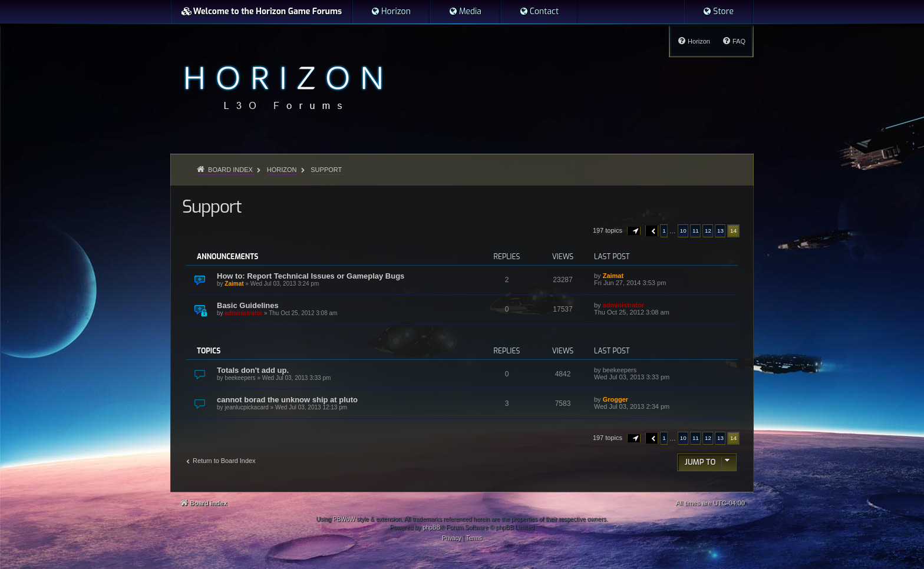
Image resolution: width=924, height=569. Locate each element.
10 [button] (683, 231)
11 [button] (696, 231)
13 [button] (720, 231)
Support (212, 207)
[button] (634, 231)
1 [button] (664, 231)
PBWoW (344, 519)
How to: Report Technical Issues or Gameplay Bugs (311, 276)
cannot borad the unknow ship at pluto (287, 400)
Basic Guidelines (248, 305)
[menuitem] (391, 12)
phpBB (431, 527)
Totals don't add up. (253, 370)
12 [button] (708, 231)
